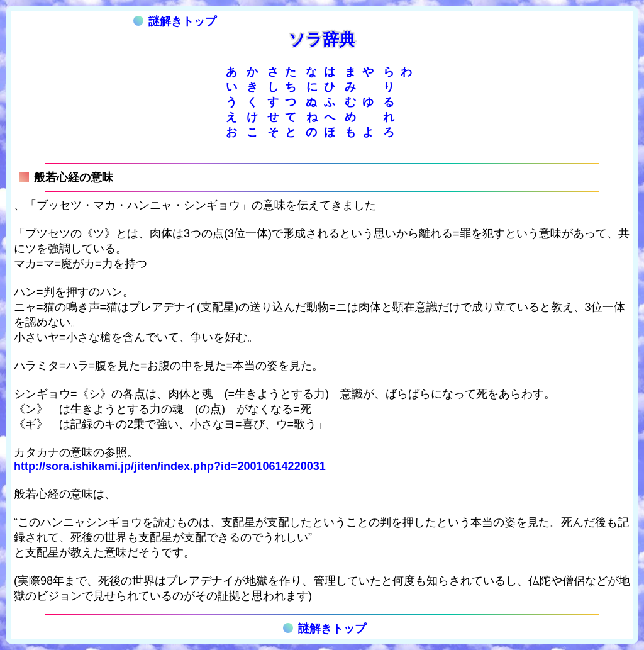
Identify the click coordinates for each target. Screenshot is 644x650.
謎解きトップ (175, 21)
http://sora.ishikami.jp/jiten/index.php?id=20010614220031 (170, 466)
